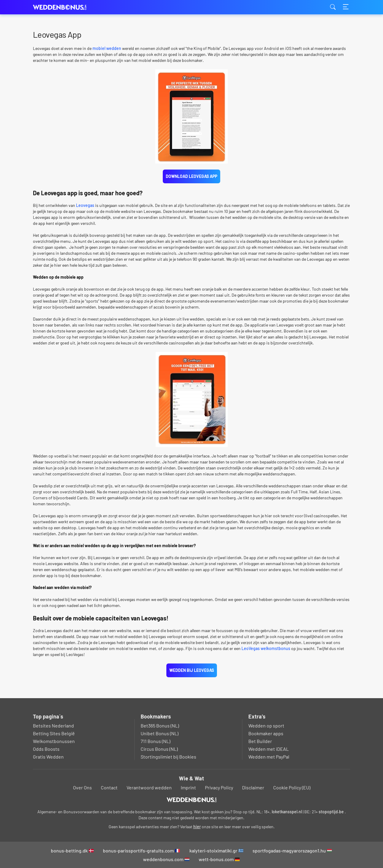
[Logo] (192, 800)
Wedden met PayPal (269, 757)
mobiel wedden (107, 48)
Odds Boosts (46, 749)
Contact (109, 787)
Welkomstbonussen (54, 741)
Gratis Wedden (48, 757)
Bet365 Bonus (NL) (160, 726)
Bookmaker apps (266, 733)
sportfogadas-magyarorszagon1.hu (292, 851)
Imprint (188, 787)
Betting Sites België (54, 733)
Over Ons (82, 787)
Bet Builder (260, 741)
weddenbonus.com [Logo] (63, 7)
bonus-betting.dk (72, 851)
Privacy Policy (219, 787)
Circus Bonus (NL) (159, 749)
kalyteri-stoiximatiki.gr (216, 851)
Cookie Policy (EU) (292, 787)
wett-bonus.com (219, 859)
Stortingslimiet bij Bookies (168, 757)
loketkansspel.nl (287, 812)
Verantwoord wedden (149, 787)
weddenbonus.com (166, 859)
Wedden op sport (266, 726)
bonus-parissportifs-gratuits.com (141, 851)
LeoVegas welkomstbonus (266, 648)
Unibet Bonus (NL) (159, 733)
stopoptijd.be (331, 812)
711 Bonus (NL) (155, 741)
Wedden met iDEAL (269, 749)
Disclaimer (253, 787)
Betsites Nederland (53, 726)
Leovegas (85, 205)
